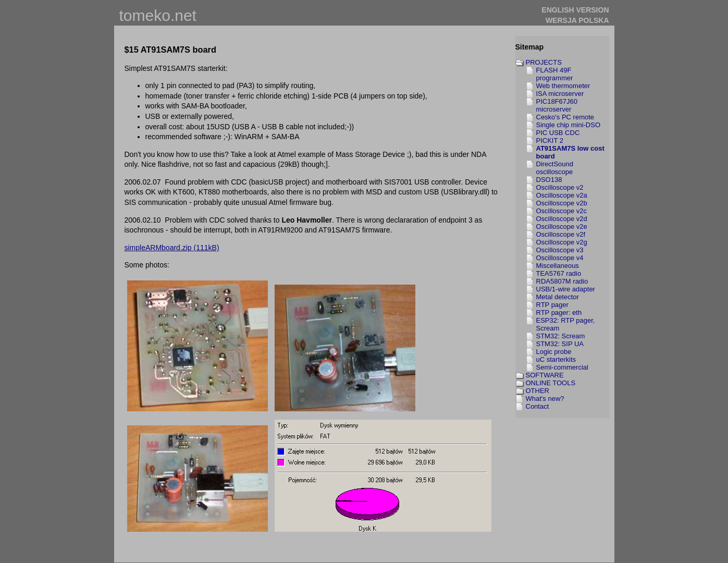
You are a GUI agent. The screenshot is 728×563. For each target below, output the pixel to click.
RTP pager (552, 305)
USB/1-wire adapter (566, 289)
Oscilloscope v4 (560, 258)
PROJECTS (544, 62)
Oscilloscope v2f (561, 234)
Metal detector (558, 297)
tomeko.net (158, 15)
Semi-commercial (562, 367)
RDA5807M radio (562, 281)
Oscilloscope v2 (560, 187)
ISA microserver (560, 94)
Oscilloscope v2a (562, 195)
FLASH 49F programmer (555, 74)
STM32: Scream (561, 336)
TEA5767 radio (559, 273)
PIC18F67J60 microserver (557, 105)
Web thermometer (563, 86)
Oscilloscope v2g (562, 242)
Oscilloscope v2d (562, 219)
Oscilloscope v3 (560, 250)
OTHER (538, 391)
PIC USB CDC (558, 133)
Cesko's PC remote (565, 117)
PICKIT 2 (550, 140)
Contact (538, 406)
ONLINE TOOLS (551, 383)
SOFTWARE (545, 375)
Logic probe (554, 352)
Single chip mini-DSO (569, 125)
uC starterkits (556, 359)
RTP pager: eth (559, 313)
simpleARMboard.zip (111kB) (172, 248)
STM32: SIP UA (560, 344)
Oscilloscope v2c (562, 211)
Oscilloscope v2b (562, 203)
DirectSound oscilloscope (555, 168)
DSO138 (549, 180)
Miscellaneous (558, 266)
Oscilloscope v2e (562, 227)
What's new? (545, 399)
